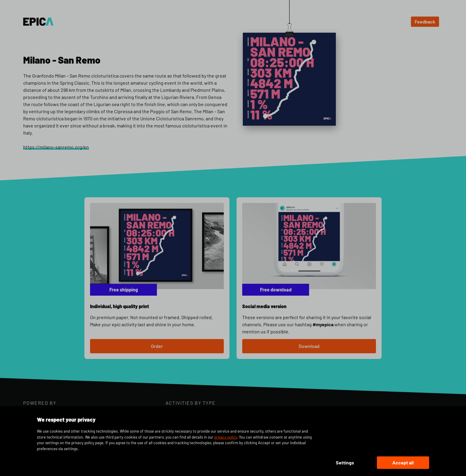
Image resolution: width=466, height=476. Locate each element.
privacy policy (226, 437)
